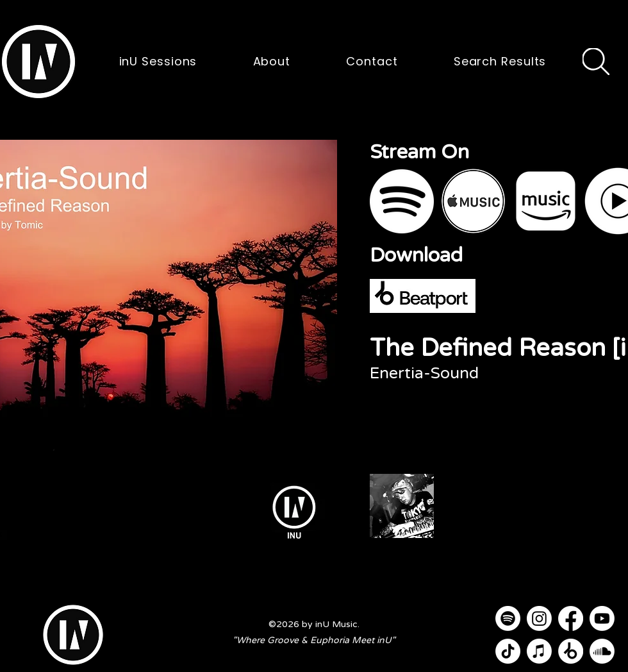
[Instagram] (539, 618)
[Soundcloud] (602, 651)
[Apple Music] (539, 651)
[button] (38, 62)
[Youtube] (602, 618)
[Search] (596, 62)
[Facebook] (571, 618)
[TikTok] (508, 651)
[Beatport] (571, 651)
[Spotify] (508, 618)
